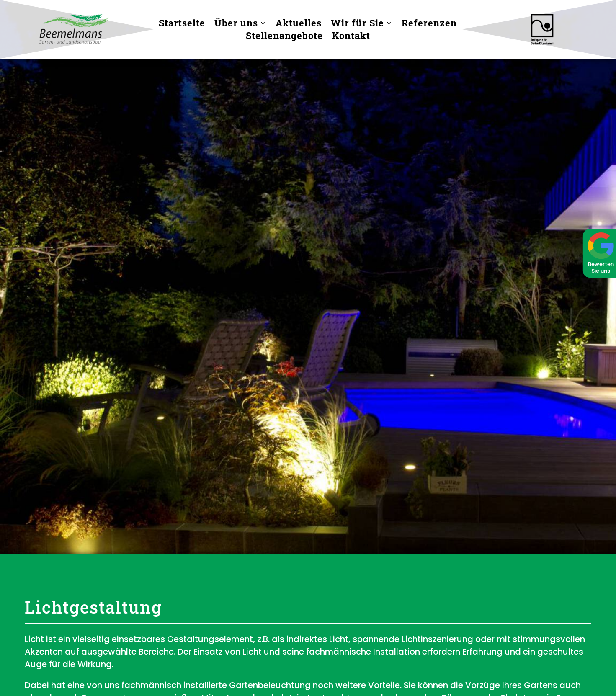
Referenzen (429, 24)
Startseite (182, 24)
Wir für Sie (357, 24)
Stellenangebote (284, 37)
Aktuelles (299, 24)
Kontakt (351, 37)
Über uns (236, 24)
